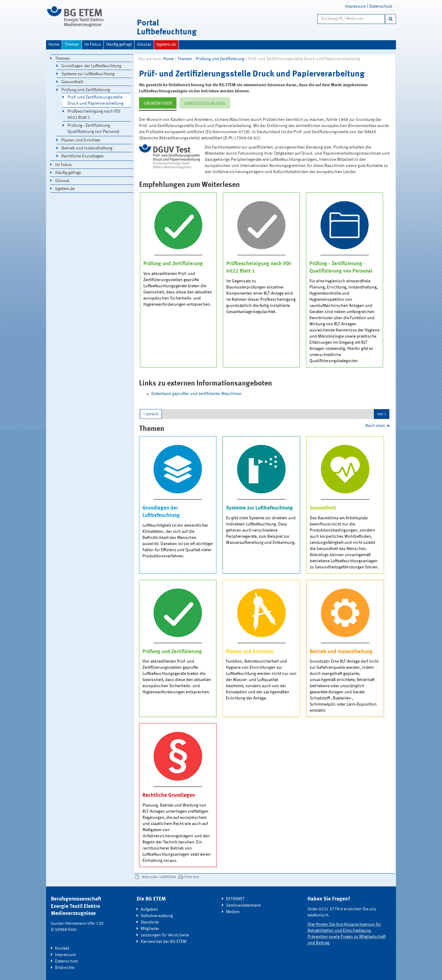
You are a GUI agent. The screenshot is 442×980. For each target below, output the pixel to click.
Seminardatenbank (243, 905)
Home (54, 45)
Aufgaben (149, 909)
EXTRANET (235, 899)
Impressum (355, 6)
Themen (72, 45)
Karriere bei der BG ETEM (163, 942)
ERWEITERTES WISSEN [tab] (205, 104)
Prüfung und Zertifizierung (220, 59)
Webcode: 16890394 (159, 877)
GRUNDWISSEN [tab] (158, 103)
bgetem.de (166, 45)
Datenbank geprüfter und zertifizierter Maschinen (197, 394)
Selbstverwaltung (157, 916)
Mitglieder (150, 929)
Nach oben (375, 426)
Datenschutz (381, 6)
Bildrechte (65, 968)
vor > (382, 414)
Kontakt (62, 948)
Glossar (144, 45)
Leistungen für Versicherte (165, 935)
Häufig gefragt (119, 45)
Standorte (150, 922)
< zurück (151, 414)
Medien (233, 912)
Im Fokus (93, 45)
